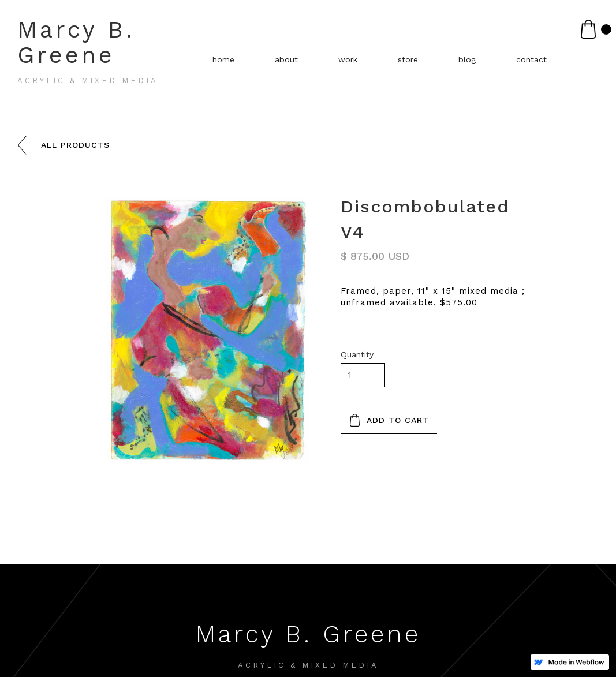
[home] (110, 55)
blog (467, 59)
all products (75, 145)
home (223, 59)
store (408, 59)
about (286, 59)
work (348, 59)
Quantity (357, 354)
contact (531, 59)
